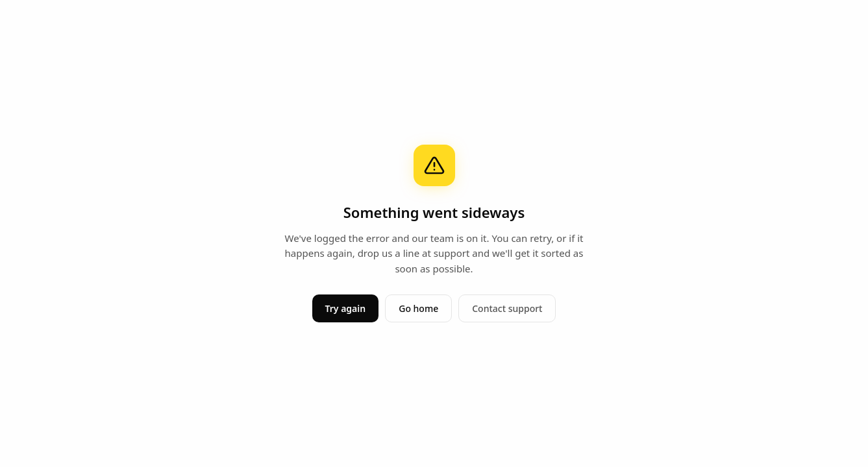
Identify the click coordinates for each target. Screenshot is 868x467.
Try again (346, 308)
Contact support (507, 308)
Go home (418, 308)
